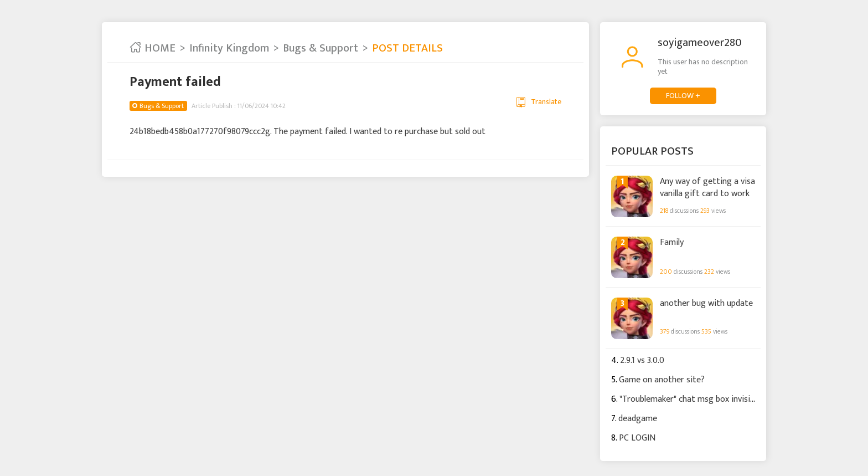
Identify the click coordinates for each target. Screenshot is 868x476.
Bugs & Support (321, 48)
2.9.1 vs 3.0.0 (642, 360)
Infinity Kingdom (229, 48)
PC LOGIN (637, 438)
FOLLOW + (683, 96)
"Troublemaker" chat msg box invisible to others (709, 399)
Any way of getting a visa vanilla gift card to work (707, 187)
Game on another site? (662, 380)
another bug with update (706, 304)
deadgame (638, 419)
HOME (153, 48)
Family (672, 243)
